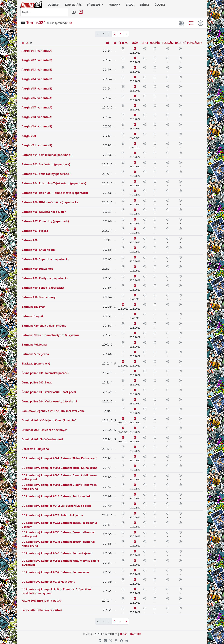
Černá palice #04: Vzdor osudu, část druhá (49, 401)
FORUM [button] (114, 5)
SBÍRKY (145, 5)
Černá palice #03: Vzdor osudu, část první (49, 392)
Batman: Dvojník (33, 316)
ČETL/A (123, 43)
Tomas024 (36, 22)
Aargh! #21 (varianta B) (37, 145)
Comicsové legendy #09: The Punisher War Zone (53, 411)
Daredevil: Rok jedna (35, 449)
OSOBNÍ (180, 43)
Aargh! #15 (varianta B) (37, 89)
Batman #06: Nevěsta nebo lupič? (44, 212)
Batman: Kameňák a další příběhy (44, 326)
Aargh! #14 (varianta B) (37, 79)
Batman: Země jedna (35, 354)
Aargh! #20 (29, 136)
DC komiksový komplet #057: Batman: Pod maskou (55, 572)
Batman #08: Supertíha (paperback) (45, 259)
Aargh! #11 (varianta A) (37, 51)
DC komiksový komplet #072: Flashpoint (48, 582)
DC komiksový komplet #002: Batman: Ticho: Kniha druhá (60, 468)
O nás (124, 634)
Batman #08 (30, 240)
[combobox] (44, 12)
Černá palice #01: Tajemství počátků (45, 373)
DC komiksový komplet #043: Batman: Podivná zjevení (57, 553)
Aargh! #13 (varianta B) (37, 70)
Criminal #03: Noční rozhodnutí (42, 439)
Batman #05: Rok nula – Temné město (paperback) (55, 193)
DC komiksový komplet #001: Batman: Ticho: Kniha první (59, 458)
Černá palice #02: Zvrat (37, 382)
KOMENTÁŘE (73, 5)
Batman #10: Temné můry (39, 297)
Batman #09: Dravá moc (37, 269)
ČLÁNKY (160, 5)
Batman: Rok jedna (34, 345)
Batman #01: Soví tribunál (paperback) (47, 155)
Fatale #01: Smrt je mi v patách (42, 601)
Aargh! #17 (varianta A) (37, 107)
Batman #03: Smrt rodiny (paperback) (47, 174)
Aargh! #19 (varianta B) (37, 126)
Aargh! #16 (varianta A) (37, 98)
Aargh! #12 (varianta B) (37, 60)
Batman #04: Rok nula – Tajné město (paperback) (54, 183)
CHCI (145, 43)
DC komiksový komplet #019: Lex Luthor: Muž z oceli (56, 506)
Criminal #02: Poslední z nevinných (45, 430)
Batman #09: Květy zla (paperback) (45, 278)
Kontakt (136, 634)
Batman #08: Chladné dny (39, 250)
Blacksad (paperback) (36, 364)
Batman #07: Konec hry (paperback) (45, 221)
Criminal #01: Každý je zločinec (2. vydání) (49, 420)
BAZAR (130, 5)
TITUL (26, 43)
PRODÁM (168, 43)
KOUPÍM (155, 43)
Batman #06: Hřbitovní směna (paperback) (50, 202)
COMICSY (54, 5)
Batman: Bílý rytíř (33, 307)
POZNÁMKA (195, 43)
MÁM (135, 43)
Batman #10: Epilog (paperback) (43, 288)
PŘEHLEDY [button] (94, 5)
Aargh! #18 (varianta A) (37, 117)
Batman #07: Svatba (35, 231)
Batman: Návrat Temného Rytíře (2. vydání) (50, 335)
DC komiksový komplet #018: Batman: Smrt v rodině (56, 496)
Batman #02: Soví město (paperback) (46, 164)
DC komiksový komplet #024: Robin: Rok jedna (52, 515)
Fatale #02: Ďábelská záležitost (42, 610)
